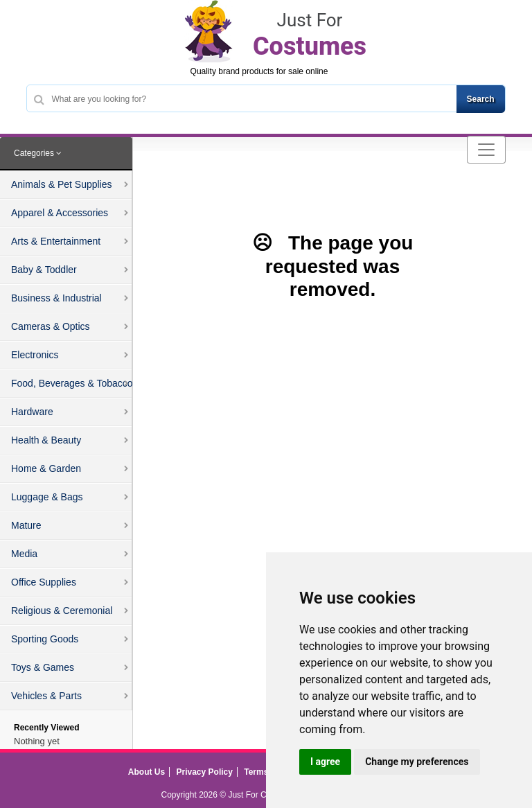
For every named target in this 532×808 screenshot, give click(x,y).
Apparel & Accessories (60, 213)
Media (24, 554)
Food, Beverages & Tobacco (72, 383)
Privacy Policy (205, 772)
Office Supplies (44, 582)
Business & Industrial (56, 298)
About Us (147, 772)
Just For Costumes (263, 795)
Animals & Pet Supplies (62, 184)
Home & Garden (46, 468)
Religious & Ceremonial (62, 611)
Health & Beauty (46, 440)
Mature (26, 525)
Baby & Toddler (44, 270)
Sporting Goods (45, 639)
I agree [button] (325, 762)
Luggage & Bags (47, 497)
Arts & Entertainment (56, 241)
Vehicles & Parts (46, 696)
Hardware (32, 412)
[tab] (66, 154)
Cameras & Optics (51, 326)
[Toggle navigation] (486, 150)
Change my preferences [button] (417, 762)
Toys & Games (43, 667)
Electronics (35, 355)
